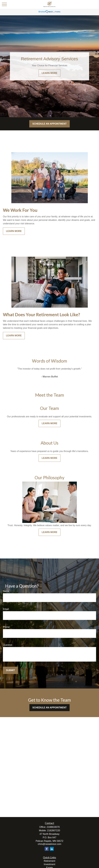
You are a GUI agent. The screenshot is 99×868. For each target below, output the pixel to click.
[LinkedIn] (52, 849)
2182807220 (54, 830)
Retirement (49, 861)
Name (6, 591)
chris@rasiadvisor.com (49, 844)
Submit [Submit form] (10, 670)
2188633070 (53, 827)
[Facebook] (47, 849)
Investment (49, 864)
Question (8, 645)
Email (6, 609)
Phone (6, 627)
